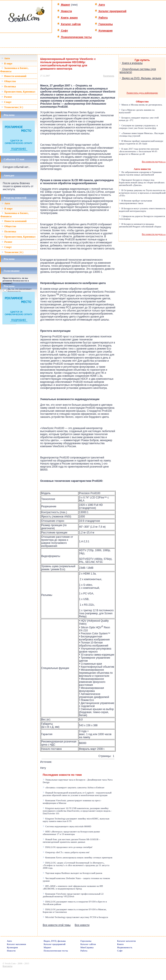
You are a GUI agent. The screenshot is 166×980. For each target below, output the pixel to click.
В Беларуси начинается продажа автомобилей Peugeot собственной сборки (140, 225)
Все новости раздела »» (154, 161)
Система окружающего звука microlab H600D (67, 826)
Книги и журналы (131, 63)
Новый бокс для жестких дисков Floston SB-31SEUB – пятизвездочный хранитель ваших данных (72, 841)
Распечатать (109, 76)
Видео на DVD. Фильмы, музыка (140, 78)
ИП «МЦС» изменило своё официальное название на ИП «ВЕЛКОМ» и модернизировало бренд (73, 887)
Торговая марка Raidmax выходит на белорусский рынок (73, 873)
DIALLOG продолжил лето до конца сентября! (68, 847)
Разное (7, 97)
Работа (101, 18)
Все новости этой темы (57, 925)
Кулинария (104, 31)
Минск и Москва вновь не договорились (140, 105)
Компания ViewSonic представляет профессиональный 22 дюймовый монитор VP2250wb (73, 895)
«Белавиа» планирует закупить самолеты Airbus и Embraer (74, 787)
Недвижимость (125, 947)
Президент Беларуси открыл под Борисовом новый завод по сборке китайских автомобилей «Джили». (142, 182)
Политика (9, 86)
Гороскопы (104, 24)
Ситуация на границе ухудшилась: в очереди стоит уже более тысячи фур (138, 127)
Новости (65, 11)
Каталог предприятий (111, 11)
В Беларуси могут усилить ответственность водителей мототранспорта (142, 210)
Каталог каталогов (126, 941)
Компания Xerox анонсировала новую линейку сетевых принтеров (78, 857)
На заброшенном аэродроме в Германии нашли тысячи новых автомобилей (140, 173)
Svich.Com (10, 963)
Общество (9, 81)
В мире (7, 64)
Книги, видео (67, 18)
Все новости (82, 925)
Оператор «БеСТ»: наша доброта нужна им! (66, 852)
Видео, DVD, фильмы (55, 941)
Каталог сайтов (69, 24)
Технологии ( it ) (12, 107)
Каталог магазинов (16, 944)
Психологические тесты (74, 37)
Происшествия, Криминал (18, 92)
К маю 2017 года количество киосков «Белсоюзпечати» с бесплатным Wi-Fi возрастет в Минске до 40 (139, 151)
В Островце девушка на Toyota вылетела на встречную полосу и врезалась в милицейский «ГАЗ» (142, 193)
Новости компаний (14, 76)
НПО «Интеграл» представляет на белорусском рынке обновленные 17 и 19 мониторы (71, 833)
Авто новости (142, 169)
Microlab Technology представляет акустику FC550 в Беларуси (75, 917)
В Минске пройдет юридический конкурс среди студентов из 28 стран (141, 142)
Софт (63, 31)
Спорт (6, 102)
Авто (100, 5)
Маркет (64, 5)
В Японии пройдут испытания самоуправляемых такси (135, 202)
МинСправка (87, 947)
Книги (120, 944)
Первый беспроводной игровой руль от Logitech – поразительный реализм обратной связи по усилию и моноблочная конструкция (77, 794)
